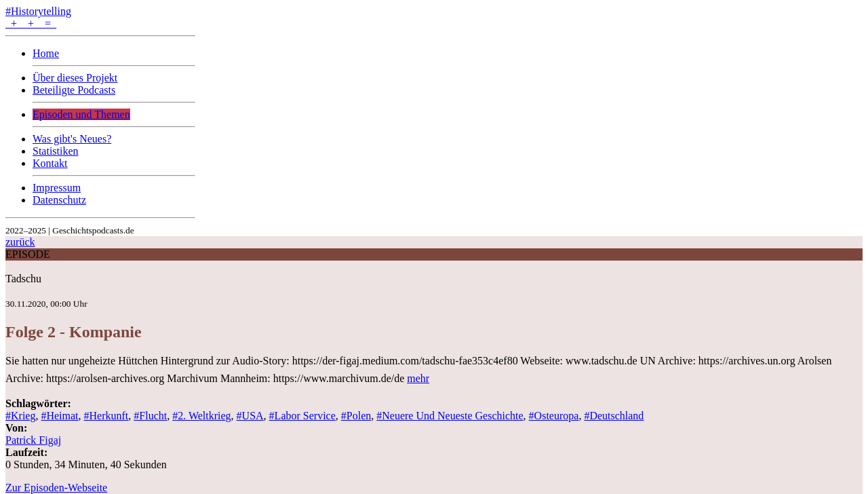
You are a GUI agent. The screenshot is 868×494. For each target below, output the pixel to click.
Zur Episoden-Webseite (56, 488)
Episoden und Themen (81, 114)
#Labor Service (302, 416)
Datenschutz (59, 200)
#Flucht (150, 416)
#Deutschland (614, 416)
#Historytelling (38, 11)
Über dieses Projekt (75, 78)
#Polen (356, 416)
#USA (250, 416)
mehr (418, 378)
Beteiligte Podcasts (74, 90)
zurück (20, 242)
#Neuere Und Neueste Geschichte (450, 416)
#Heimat (59, 416)
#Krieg (20, 416)
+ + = (31, 23)
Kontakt (50, 163)
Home (46, 53)
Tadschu (23, 279)
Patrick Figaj (33, 440)
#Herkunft (106, 416)
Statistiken (56, 151)
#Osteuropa (554, 416)
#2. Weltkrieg (201, 416)
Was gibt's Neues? (72, 139)
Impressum (57, 188)
